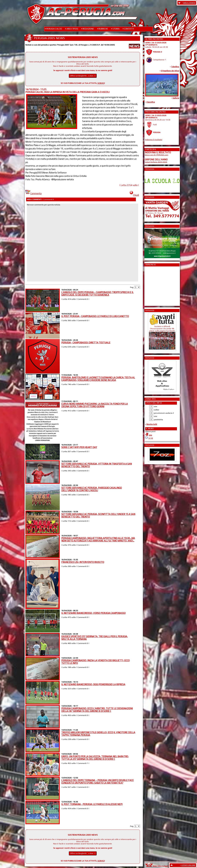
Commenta (33, 193)
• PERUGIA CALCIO (53, 29)
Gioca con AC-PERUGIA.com (156, 155)
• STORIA (115, 29)
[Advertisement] (154, 285)
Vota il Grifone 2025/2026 (156, 162)
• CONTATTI (128, 29)
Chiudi (134, 195)
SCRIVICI (101, 83)
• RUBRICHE (103, 29)
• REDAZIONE (88, 29)
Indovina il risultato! (154, 140)
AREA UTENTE (189, 3)
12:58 (151, 438)
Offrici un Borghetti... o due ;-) (83, 76)
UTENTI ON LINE (188, 865)
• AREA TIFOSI (72, 29)
